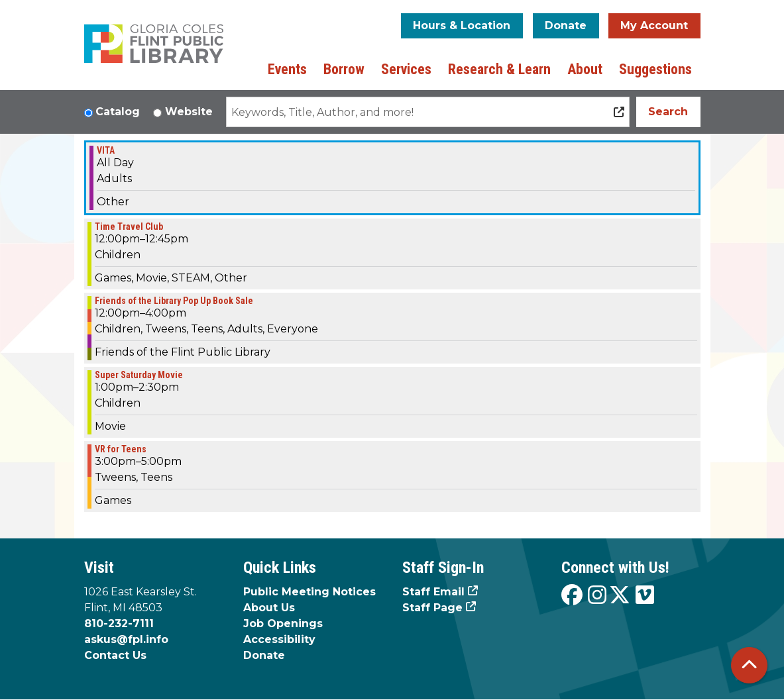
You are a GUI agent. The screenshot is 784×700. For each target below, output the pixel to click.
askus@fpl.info (126, 639)
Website (189, 112)
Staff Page (432, 608)
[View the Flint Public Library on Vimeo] (645, 596)
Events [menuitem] (287, 69)
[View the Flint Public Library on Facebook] (572, 596)
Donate (566, 25)
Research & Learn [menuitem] (499, 69)
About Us (269, 608)
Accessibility (279, 639)
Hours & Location (462, 25)
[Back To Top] (749, 665)
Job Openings (283, 624)
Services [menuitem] (406, 69)
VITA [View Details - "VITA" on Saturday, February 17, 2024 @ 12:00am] (106, 150)
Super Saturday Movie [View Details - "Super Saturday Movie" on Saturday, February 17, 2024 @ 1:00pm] (139, 375)
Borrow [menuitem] (344, 69)
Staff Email (433, 592)
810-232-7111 (119, 624)
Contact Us (115, 655)
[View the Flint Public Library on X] (620, 596)
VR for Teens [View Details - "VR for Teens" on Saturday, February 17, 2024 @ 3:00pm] (121, 449)
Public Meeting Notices (309, 592)
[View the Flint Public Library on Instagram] (597, 596)
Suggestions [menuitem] (655, 69)
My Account (654, 25)
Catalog (118, 112)
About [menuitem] (585, 69)
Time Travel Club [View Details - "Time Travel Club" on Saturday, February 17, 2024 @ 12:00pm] (129, 226)
